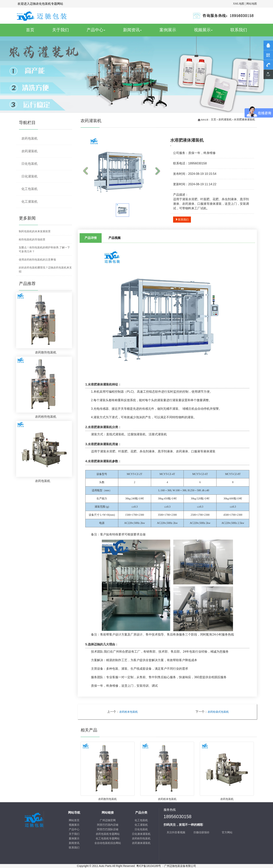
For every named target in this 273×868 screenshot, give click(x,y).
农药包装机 (227, 799)
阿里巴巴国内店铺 (108, 825)
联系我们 (239, 30)
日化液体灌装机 (141, 834)
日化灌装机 (29, 176)
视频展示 (203, 30)
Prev (86, 171)
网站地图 (252, 4)
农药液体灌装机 (141, 843)
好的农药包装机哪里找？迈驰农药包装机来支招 (45, 270)
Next (159, 171)
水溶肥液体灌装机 (244, 119)
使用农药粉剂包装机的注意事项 (37, 260)
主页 (213, 119)
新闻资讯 (132, 30)
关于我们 (60, 30)
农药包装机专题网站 (108, 834)
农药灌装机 (225, 119)
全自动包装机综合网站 (108, 843)
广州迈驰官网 (108, 820)
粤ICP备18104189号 (149, 866)
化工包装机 (29, 189)
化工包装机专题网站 (108, 839)
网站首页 (74, 820)
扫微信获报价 (202, 832)
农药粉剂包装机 (141, 839)
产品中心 (96, 30)
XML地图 (239, 4)
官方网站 (227, 832)
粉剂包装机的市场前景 (32, 239)
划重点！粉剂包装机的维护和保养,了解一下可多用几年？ (44, 249)
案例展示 (168, 30)
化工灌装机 (29, 202)
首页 (34, 30)
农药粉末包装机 (129, 712)
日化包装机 (29, 164)
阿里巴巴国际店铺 (108, 829)
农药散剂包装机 (107, 799)
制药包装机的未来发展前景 (35, 231)
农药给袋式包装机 (218, 712)
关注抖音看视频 (176, 832)
